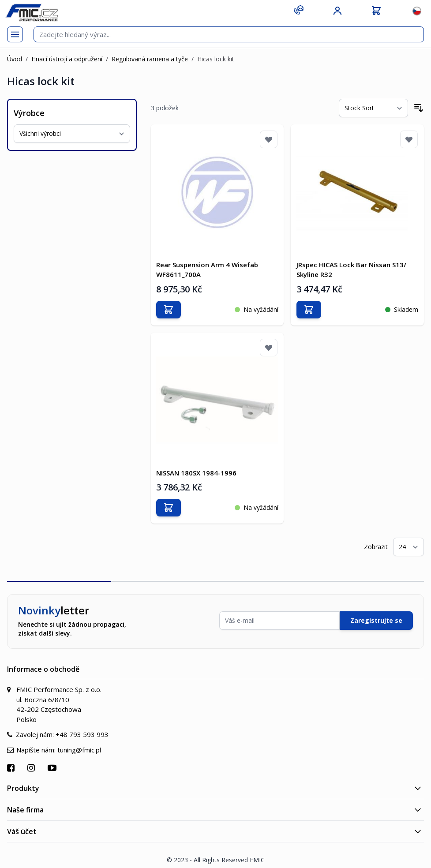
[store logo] (32, 13)
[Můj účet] (337, 11)
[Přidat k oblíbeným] (269, 139)
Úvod (15, 59)
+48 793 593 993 (82, 729)
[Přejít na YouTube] (53, 762)
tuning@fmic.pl (79, 744)
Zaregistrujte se (376, 615)
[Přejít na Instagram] (32, 762)
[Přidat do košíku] (170, 307)
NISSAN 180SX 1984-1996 (198, 467)
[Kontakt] (299, 10)
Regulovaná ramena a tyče (150, 59)
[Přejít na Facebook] (12, 762)
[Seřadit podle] (373, 108)
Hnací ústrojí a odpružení (67, 59)
